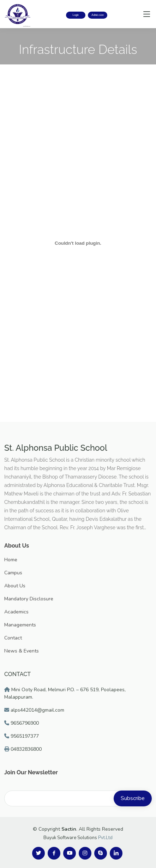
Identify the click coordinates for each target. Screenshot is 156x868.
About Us (15, 586)
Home (11, 560)
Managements (20, 625)
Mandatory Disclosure (29, 599)
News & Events (22, 651)
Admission (98, 15)
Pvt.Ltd (105, 838)
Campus (13, 573)
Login (76, 15)
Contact (13, 638)
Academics (16, 612)
